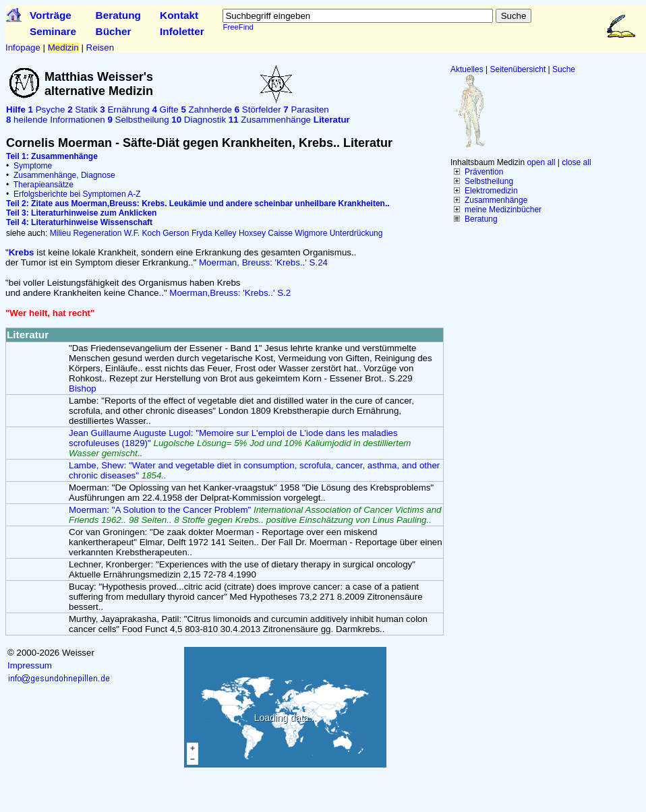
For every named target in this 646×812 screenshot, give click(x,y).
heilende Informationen (56, 120)
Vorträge (51, 15)
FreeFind (238, 27)
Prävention (484, 172)
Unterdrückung (356, 233)
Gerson (176, 233)
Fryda (202, 233)
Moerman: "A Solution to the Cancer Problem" (255, 515)
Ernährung (124, 110)
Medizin (63, 48)
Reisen (100, 48)
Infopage (23, 48)
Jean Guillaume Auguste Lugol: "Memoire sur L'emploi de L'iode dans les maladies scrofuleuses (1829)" (240, 443)
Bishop (83, 388)
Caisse (280, 233)
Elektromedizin (491, 191)
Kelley (226, 233)
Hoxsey (252, 233)
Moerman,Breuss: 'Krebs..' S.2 (230, 293)
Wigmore (311, 233)
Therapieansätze (43, 185)
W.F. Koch (142, 233)
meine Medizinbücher (503, 210)
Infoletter (182, 31)
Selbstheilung (489, 181)
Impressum (30, 665)
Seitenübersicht (518, 69)
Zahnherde (206, 110)
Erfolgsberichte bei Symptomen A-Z (77, 194)
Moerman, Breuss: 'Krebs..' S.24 (263, 262)
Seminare (53, 31)
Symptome (33, 166)
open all (541, 162)
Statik (82, 110)
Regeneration (97, 233)
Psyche (47, 110)
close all (576, 162)
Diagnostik (199, 120)
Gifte (165, 110)
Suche (564, 69)
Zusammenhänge (496, 200)
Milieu (60, 233)
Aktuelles (467, 69)
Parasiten (306, 110)
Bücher (114, 31)
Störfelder (258, 110)
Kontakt (179, 15)
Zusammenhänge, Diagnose (64, 175)
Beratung (118, 15)
